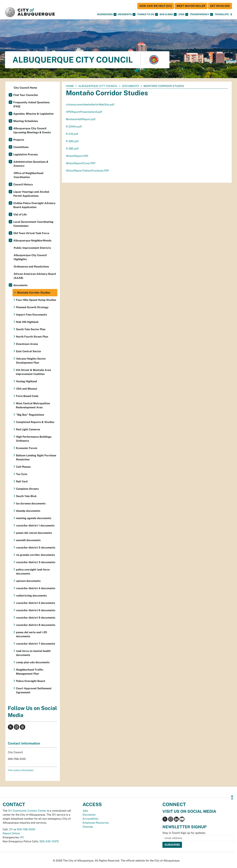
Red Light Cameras (28, 429)
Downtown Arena (27, 344)
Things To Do (148, 14)
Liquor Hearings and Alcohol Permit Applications (31, 194)
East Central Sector (29, 351)
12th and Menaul (27, 389)
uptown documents (28, 581)
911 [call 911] (22, 837)
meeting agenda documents (34, 518)
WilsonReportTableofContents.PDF (88, 171)
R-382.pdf (72, 149)
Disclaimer (89, 815)
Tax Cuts (22, 474)
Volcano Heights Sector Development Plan (31, 361)
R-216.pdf (72, 134)
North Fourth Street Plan (32, 337)
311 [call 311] (11, 829)
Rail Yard (22, 481)
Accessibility (91, 819)
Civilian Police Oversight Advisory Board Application (34, 205)
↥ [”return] (232, 797)
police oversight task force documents (33, 572)
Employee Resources (96, 823)
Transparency (201, 14)
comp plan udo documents (33, 662)
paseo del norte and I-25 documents (32, 634)
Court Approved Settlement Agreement (34, 690)
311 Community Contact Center (27, 811)
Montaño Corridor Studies (34, 293)
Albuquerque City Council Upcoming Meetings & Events (32, 130)
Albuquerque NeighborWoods (32, 241)
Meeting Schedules (26, 121)
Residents (127, 14)
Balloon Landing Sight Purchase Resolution (36, 457)
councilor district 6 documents (36, 610)
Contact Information (24, 743)
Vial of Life (20, 214)
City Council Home (25, 88)
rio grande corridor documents (35, 555)
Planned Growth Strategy (32, 307)
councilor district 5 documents (36, 548)
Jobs (183, 14)
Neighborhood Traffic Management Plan (30, 672)
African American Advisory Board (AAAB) (35, 276)
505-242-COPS (49, 841)
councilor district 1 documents (35, 526)
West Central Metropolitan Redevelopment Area (33, 405)
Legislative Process (26, 154)
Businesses (107, 14)
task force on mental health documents (33, 653)
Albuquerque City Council (98, 86)
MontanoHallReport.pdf (81, 119)
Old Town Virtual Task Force (31, 233)
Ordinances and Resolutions (31, 267)
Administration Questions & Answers (31, 164)
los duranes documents (31, 503)
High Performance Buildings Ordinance (34, 439)
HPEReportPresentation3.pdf (84, 112)
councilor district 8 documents (36, 625)
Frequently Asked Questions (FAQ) (31, 104)
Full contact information (21, 770)
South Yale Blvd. (26, 496)
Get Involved (220, 6)
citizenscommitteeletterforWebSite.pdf (90, 105)
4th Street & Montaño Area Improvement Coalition (33, 372)
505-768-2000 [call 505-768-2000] (26, 829)
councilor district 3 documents (36, 562)
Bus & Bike (168, 14)
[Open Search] (231, 14)
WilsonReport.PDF (77, 156)
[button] (222, 14)
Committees (21, 147)
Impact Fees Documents (31, 315)
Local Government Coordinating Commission (33, 224)
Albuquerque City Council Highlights (30, 257)
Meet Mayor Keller (191, 6)
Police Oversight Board (31, 681)
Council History (23, 184)
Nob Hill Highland (27, 322)
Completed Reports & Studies (35, 422)
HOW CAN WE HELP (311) (156, 6)
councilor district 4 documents (36, 588)
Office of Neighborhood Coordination (29, 175)
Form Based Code (27, 396)
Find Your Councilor (26, 95)
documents (131, 86)
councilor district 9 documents (36, 618)
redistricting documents (31, 596)
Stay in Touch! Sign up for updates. (184, 833)
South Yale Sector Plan (31, 329)
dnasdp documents (28, 511)
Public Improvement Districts (32, 248)
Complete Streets (27, 489)
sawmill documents (28, 540)
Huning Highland (27, 381)
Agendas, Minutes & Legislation (33, 114)
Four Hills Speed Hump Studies (36, 300)
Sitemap (88, 827)
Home (70, 86)
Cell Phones (23, 467)
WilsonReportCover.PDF (81, 163)
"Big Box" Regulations (30, 415)
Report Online (11, 833)
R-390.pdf (72, 141)
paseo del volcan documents (34, 533)
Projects (19, 140)
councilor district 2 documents (36, 603)
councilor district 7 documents (36, 644)
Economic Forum (27, 448)
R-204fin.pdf (74, 127)
